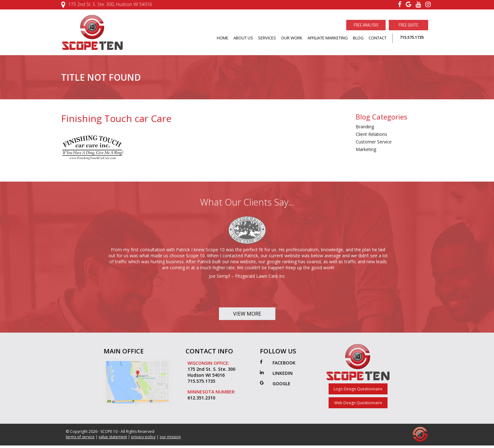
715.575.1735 (412, 37)
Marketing (366, 149)
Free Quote (408, 25)
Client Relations (371, 134)
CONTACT (378, 38)
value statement (113, 437)
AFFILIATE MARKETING (328, 38)
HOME (223, 38)
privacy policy (143, 437)
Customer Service (374, 142)
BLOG (358, 38)
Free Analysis (366, 25)
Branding (365, 127)
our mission (170, 437)
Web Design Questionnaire (358, 403)
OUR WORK (292, 38)
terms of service (80, 437)
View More (247, 314)
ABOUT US (243, 38)
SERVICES (267, 38)
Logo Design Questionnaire (358, 389)
